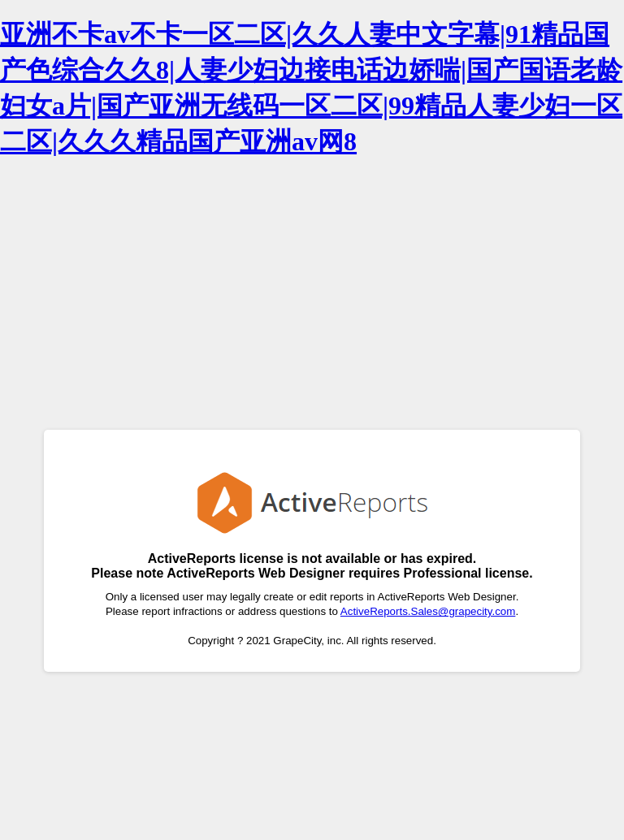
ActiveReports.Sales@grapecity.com (428, 611)
